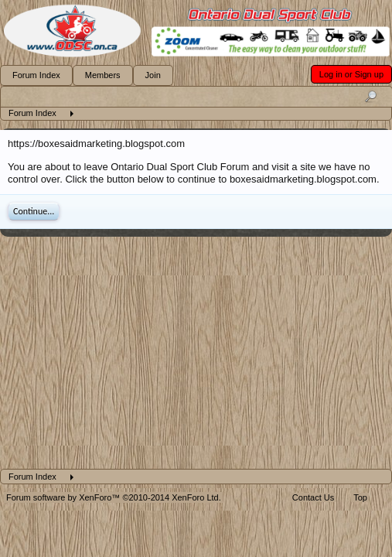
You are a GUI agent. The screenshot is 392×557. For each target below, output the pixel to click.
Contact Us (313, 497)
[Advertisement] (196, 353)
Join (153, 75)
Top (360, 497)
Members (103, 75)
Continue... (34, 211)
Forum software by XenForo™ (114, 497)
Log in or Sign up (351, 74)
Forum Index (36, 75)
